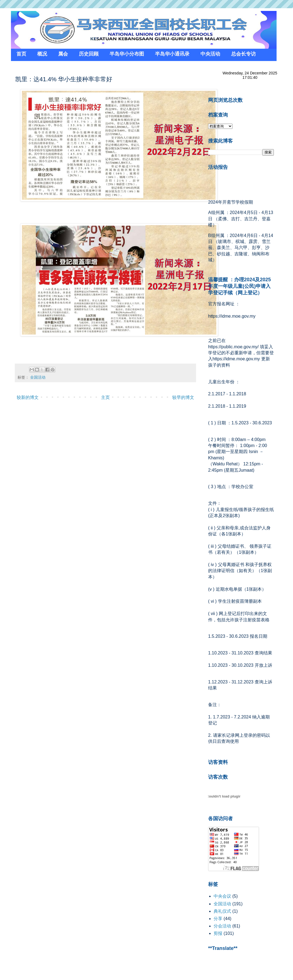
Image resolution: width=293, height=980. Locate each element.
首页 (21, 54)
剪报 (218, 933)
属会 (63, 54)
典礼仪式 (222, 911)
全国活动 (38, 377)
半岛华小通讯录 (172, 54)
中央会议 (222, 896)
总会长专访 (243, 54)
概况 (42, 54)
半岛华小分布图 (127, 54)
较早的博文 (183, 397)
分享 (218, 919)
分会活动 (222, 926)
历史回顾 (89, 54)
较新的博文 (28, 397)
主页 (105, 397)
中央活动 (210, 54)
